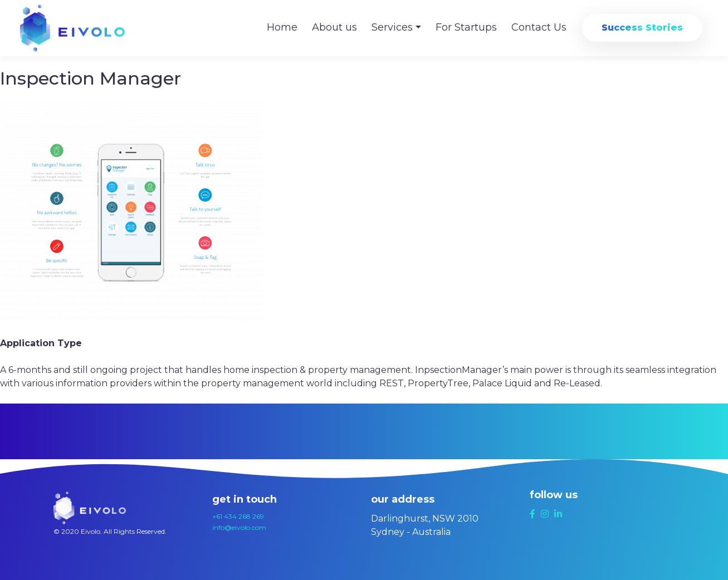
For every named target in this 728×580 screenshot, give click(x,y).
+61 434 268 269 (238, 516)
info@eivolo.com (239, 527)
